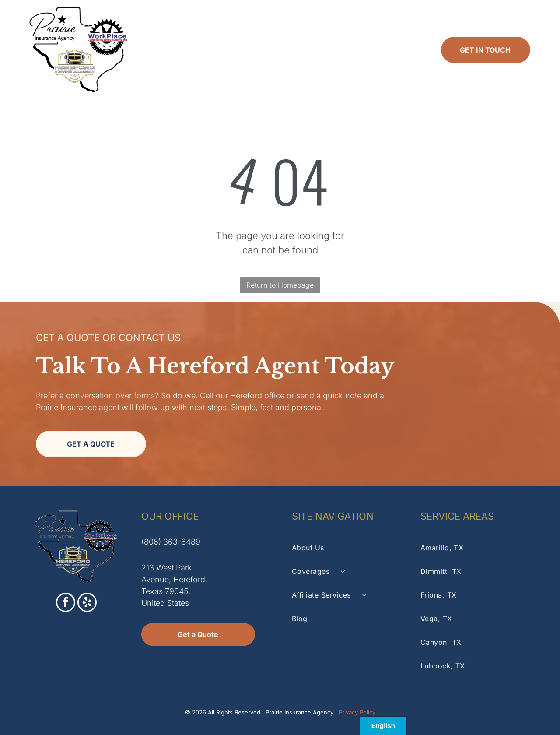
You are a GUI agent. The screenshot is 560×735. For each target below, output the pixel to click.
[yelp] (87, 603)
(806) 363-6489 (171, 542)
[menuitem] (172, 50)
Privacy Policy (357, 712)
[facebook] (66, 603)
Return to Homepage (280, 285)
